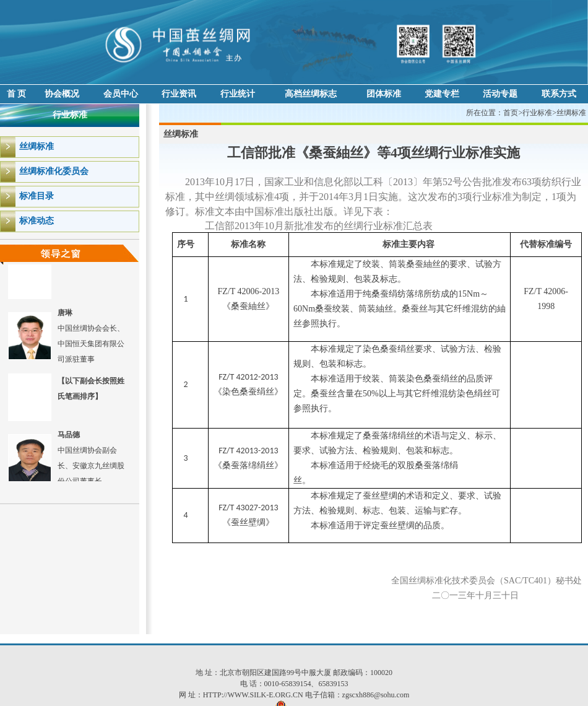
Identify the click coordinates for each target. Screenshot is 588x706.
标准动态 (37, 221)
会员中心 (121, 94)
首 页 (17, 94)
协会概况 (62, 94)
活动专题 (500, 94)
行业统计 (238, 94)
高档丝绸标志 (311, 94)
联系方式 (559, 94)
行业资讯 (179, 94)
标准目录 (37, 196)
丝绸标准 (37, 146)
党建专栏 (442, 94)
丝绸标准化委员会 (54, 171)
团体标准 (384, 94)
